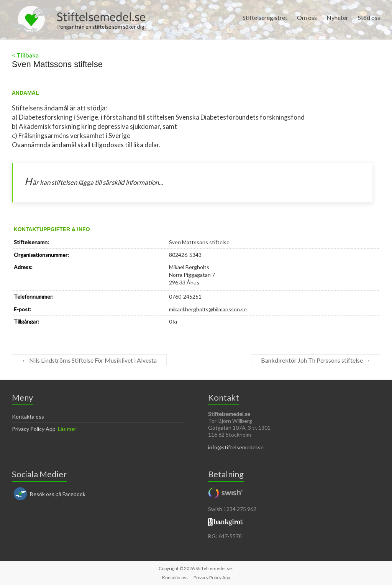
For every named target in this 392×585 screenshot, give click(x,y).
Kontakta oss (28, 417)
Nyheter (337, 17)
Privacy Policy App (34, 429)
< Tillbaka (25, 55)
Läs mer (67, 429)
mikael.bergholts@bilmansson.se (208, 309)
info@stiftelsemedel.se (236, 447)
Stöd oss (369, 17)
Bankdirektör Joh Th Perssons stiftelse (316, 360)
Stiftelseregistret (265, 17)
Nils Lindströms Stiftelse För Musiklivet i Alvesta (89, 360)
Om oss (307, 17)
